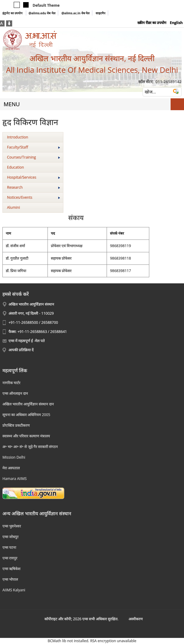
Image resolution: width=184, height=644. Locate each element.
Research (34, 187)
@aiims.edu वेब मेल (42, 13)
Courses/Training (34, 157)
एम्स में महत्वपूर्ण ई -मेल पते (27, 341)
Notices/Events (34, 197)
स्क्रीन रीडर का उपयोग (152, 23)
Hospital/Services (34, 177)
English (176, 23)
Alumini (14, 207)
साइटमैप (101, 13)
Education (16, 167)
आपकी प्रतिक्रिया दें (21, 350)
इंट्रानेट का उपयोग (13, 13)
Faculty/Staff (34, 147)
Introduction (18, 137)
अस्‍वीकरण (136, 619)
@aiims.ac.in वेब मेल (76, 13)
